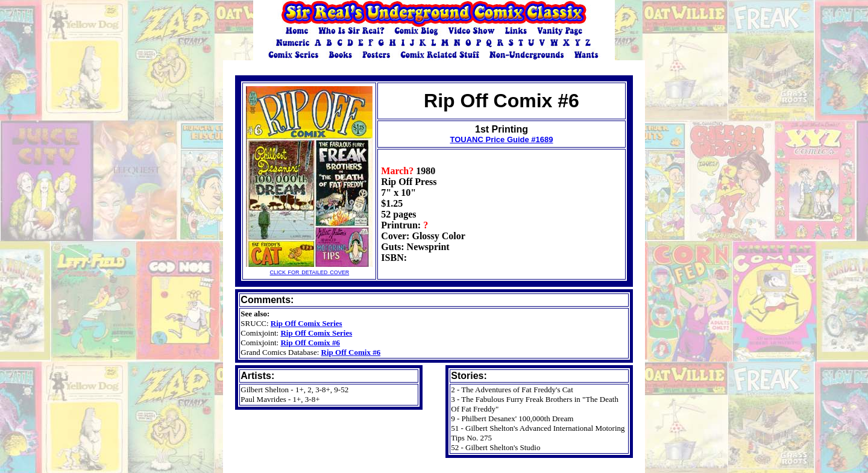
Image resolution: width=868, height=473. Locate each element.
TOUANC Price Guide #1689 (501, 139)
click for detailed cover (309, 268)
